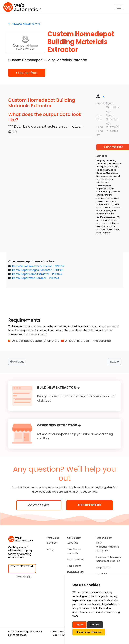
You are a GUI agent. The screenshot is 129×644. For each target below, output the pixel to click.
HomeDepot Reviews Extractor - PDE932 (38, 266)
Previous (17, 362)
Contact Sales (39, 505)
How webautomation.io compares (108, 547)
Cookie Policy (58, 631)
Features (51, 543)
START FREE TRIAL (22, 566)
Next (114, 362)
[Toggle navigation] (119, 7)
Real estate (74, 566)
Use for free (27, 73)
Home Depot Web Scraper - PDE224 (36, 278)
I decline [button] (95, 625)
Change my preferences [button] (89, 632)
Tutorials (102, 574)
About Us (73, 543)
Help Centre (104, 567)
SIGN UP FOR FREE (90, 505)
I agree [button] (79, 625)
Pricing (50, 549)
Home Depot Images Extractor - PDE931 (38, 270)
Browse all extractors (24, 24)
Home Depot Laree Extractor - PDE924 (37, 274)
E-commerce (75, 559)
